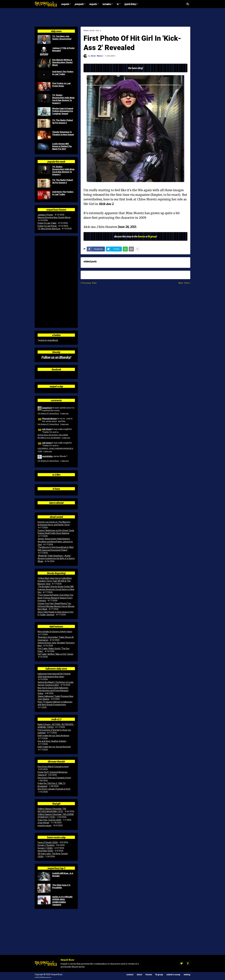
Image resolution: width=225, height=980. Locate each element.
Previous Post (89, 283)
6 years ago (66, 438)
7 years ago (64, 461)
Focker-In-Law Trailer (47, 223)
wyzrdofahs (47, 456)
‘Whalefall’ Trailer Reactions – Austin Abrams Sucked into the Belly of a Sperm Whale (56, 558)
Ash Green (47, 429)
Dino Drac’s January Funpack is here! (54, 789)
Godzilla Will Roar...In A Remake (63, 875)
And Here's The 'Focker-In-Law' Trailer (63, 73)
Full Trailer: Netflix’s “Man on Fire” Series (55, 654)
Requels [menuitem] (93, 4)
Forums (149, 974)
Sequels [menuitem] (65, 4)
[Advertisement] (113, 17)
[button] (188, 4)
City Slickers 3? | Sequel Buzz (48, 413)
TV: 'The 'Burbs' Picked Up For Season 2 (62, 121)
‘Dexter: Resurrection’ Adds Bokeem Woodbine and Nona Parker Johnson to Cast (55, 542)
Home (86, 30)
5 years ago (64, 413)
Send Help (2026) (45, 851)
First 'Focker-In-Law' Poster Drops (61, 85)
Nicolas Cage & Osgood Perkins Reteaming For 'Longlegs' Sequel (63, 111)
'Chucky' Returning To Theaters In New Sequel (63, 133)
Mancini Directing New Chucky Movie (54, 217)
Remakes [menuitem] (107, 4)
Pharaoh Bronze (50, 418)
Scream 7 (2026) (45, 848)
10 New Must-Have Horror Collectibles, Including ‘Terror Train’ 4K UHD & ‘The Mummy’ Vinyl (55, 581)
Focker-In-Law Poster (47, 226)
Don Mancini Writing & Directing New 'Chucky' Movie (62, 62)
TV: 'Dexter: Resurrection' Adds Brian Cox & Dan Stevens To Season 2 (63, 99)
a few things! (43, 823)
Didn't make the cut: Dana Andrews (53, 736)
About (139, 974)
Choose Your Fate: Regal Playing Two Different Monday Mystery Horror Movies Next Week (56, 606)
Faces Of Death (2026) (48, 842)
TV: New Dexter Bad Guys (49, 229)
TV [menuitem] (118, 4)
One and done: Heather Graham (52, 741)
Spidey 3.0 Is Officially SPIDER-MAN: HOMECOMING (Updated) (62, 901)
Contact (130, 974)
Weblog (187, 974)
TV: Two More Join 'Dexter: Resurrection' (62, 38)
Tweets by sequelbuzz (48, 340)
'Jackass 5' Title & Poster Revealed (63, 49)
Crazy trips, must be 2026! (49, 820)
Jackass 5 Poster (45, 215)
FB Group (159, 974)
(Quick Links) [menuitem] (130, 4)
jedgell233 (47, 408)
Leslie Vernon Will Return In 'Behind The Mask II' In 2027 (62, 146)
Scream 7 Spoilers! (46, 845)
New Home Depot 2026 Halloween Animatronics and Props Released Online (53, 691)
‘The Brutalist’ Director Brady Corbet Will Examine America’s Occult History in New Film (56, 589)
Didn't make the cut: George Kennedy (54, 747)
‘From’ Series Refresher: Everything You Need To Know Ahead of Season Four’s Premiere (55, 598)
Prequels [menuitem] (79, 4)
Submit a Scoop (173, 974)
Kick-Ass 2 (96, 30)
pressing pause (44, 826)
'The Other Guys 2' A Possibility (61, 886)
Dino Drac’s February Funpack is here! (54, 778)
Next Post (184, 283)
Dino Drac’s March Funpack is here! (53, 767)
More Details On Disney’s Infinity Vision (55, 632)
